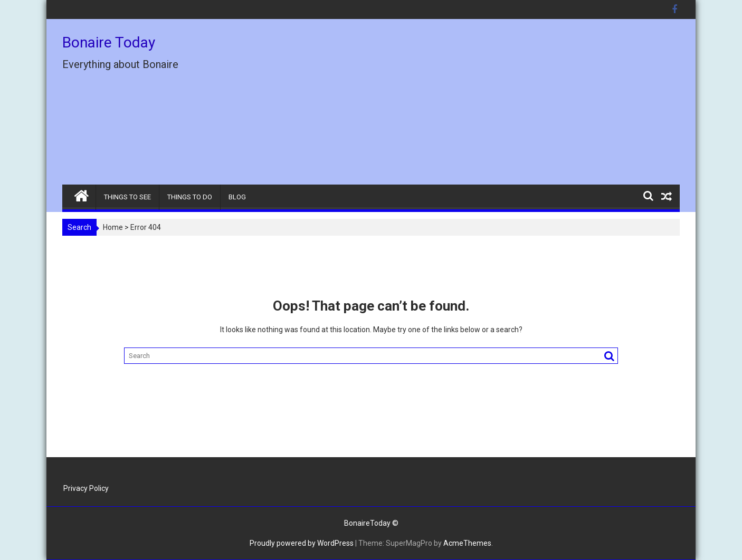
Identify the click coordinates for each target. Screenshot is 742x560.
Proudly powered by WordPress (302, 543)
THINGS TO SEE (127, 197)
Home (113, 227)
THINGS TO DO (190, 197)
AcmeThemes (467, 543)
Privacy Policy (86, 488)
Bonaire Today (109, 42)
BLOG (237, 197)
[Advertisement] (470, 106)
